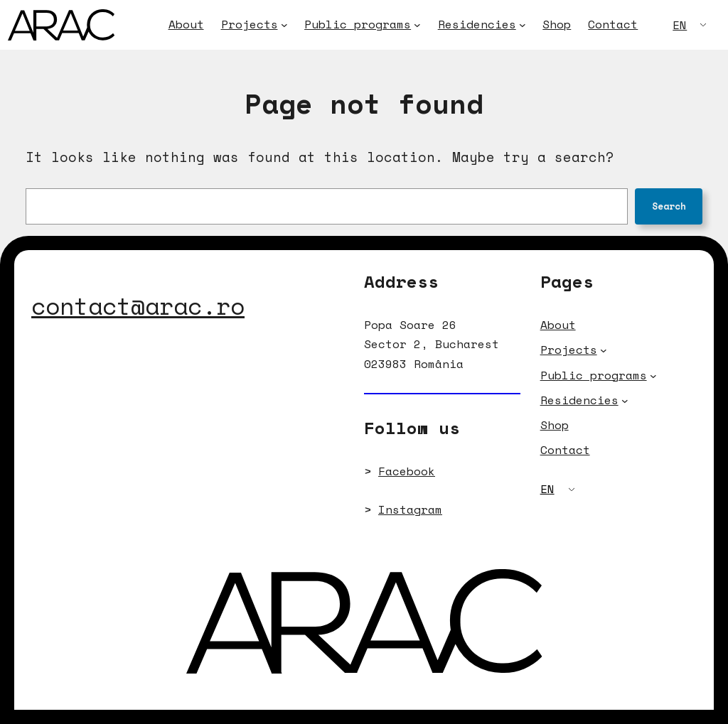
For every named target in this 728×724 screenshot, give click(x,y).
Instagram (410, 509)
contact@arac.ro (138, 306)
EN (680, 25)
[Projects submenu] (284, 25)
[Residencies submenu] (523, 25)
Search (669, 206)
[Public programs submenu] (417, 25)
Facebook (407, 471)
